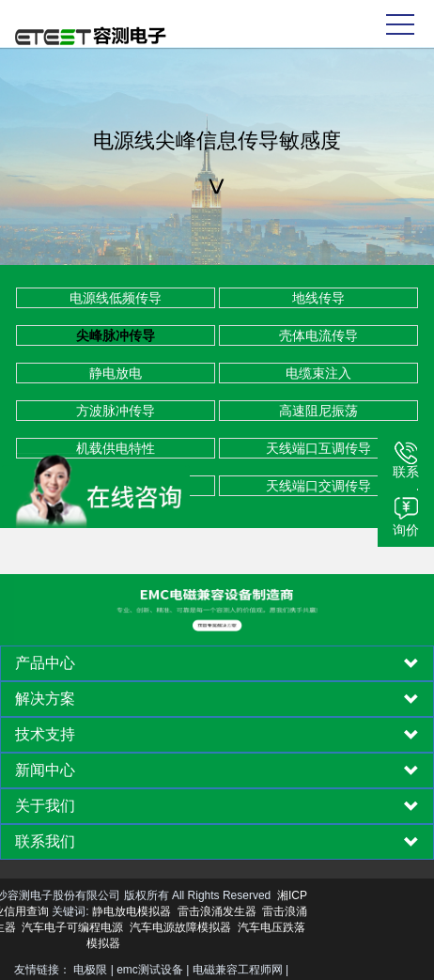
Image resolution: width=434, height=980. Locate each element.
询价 (406, 530)
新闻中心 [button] (217, 770)
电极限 (90, 970)
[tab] (217, 663)
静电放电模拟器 (57, 911)
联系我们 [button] (217, 842)
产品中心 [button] (217, 663)
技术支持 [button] (217, 735)
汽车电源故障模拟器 (106, 927)
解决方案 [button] (217, 699)
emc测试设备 (150, 970)
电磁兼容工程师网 (238, 970)
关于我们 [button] (217, 806)
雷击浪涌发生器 (143, 911)
